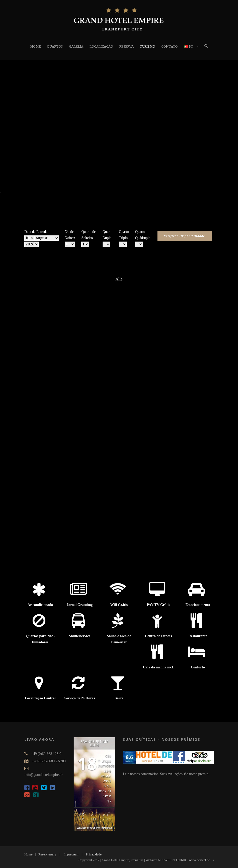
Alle (119, 279)
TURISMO (147, 46)
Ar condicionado (40, 605)
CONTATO (170, 46)
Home (28, 854)
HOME (36, 46)
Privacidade (94, 854)
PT (189, 46)
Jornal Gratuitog (80, 605)
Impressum (71, 854)
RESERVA (126, 46)
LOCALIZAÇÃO (101, 46)
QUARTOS (55, 46)
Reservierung (47, 854)
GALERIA (76, 46)
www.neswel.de (199, 860)
